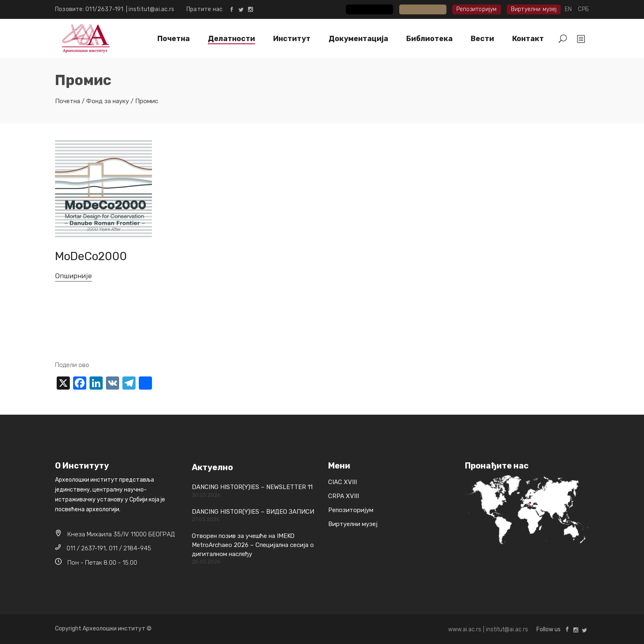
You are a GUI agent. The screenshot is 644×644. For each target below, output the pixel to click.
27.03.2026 (206, 519)
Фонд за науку (108, 101)
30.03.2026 (206, 495)
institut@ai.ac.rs (151, 9)
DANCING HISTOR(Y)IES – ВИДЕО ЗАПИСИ (253, 512)
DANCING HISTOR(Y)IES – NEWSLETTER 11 (252, 487)
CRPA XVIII (429, 9)
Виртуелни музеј (534, 9)
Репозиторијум (477, 9)
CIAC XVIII (376, 9)
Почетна (68, 101)
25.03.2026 (206, 562)
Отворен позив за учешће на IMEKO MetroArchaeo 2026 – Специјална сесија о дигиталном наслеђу (253, 545)
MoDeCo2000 (91, 256)
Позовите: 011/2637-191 (91, 9)
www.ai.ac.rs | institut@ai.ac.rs (488, 629)
